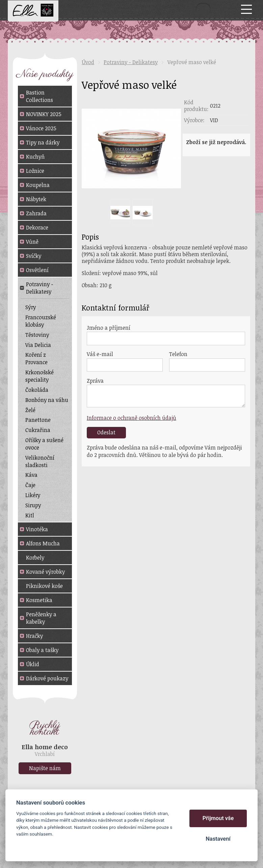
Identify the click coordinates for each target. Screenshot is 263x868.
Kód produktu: (196, 106)
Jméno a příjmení (109, 328)
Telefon (178, 354)
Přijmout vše (218, 818)
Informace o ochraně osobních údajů (131, 418)
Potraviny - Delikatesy (131, 62)
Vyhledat (203, 9)
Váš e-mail (100, 354)
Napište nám (45, 768)
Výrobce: (194, 120)
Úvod (88, 62)
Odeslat (106, 432)
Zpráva (95, 381)
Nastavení (218, 839)
